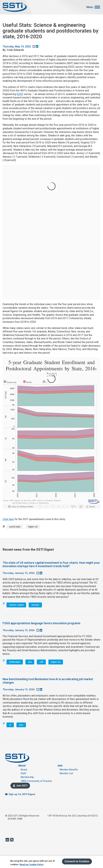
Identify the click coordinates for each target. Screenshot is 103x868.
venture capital (16, 605)
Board (24, 770)
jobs (21, 725)
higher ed (33, 527)
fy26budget (15, 662)
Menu (90, 7)
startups (35, 605)
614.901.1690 (15, 819)
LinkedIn (7, 840)
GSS (20, 94)
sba (30, 662)
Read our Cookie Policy (32, 864)
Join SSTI (22, 786)
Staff (23, 773)
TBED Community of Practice (36, 781)
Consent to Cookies (77, 861)
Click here (8, 519)
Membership (27, 777)
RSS (12, 840)
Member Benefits (69, 770)
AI (10, 725)
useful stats (15, 527)
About (22, 766)
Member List (66, 773)
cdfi (41, 662)
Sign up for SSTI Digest (22, 794)
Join (60, 766)
